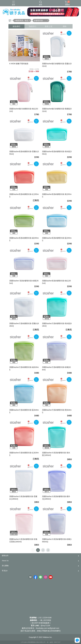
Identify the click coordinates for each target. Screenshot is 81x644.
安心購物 (5, 566)
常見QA (5, 571)
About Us (5, 561)
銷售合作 (5, 556)
